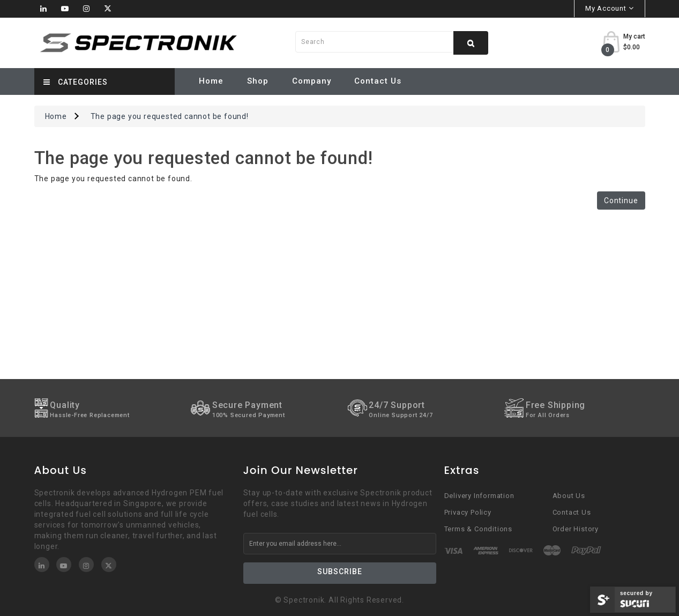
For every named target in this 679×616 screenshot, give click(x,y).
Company (312, 81)
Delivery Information (479, 496)
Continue (621, 201)
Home (211, 81)
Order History (576, 529)
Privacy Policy (468, 512)
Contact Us (378, 81)
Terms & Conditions (478, 529)
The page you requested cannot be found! (170, 116)
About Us (569, 496)
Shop (258, 81)
